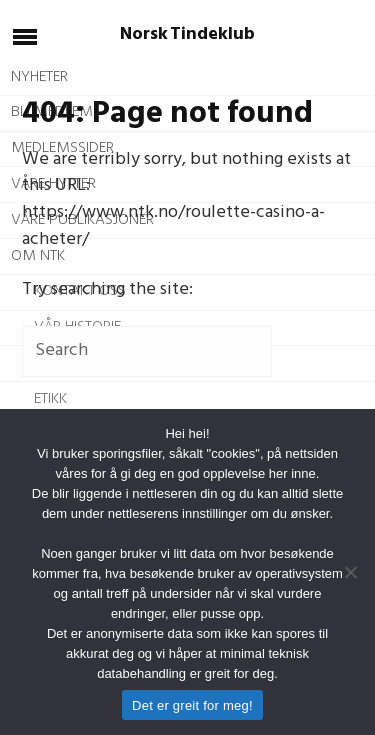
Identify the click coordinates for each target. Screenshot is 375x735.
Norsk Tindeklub (187, 34)
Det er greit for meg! (192, 705)
